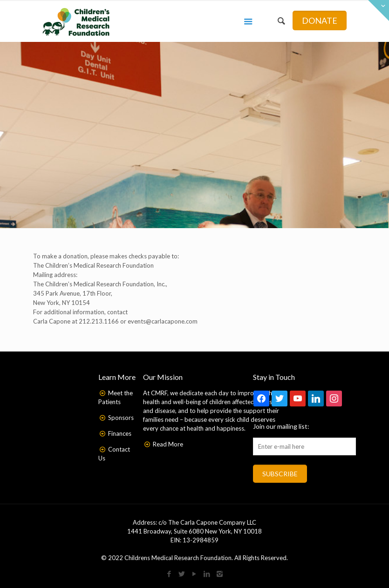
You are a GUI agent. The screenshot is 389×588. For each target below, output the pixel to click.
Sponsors (121, 418)
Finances (120, 433)
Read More (168, 444)
